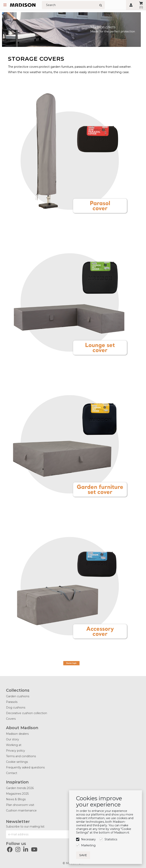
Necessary (88, 839)
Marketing (88, 845)
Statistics (111, 839)
